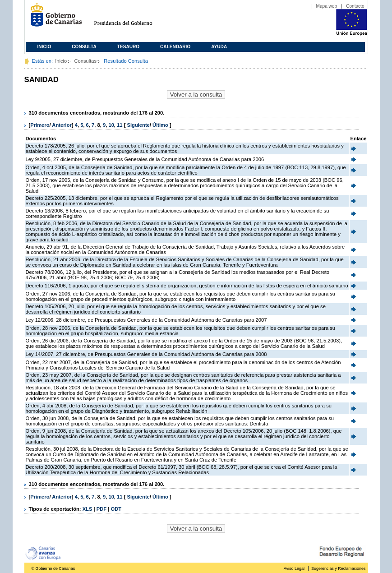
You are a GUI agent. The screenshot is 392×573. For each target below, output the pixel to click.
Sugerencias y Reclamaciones (338, 568)
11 (120, 125)
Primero (40, 125)
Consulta (84, 47)
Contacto (355, 6)
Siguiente (138, 125)
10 (111, 125)
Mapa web (327, 6)
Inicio (44, 47)
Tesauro (128, 47)
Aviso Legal (294, 568)
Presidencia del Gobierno (131, 18)
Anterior (62, 125)
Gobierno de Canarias (53, 18)
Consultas (85, 61)
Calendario (175, 47)
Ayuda (219, 47)
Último (161, 125)
